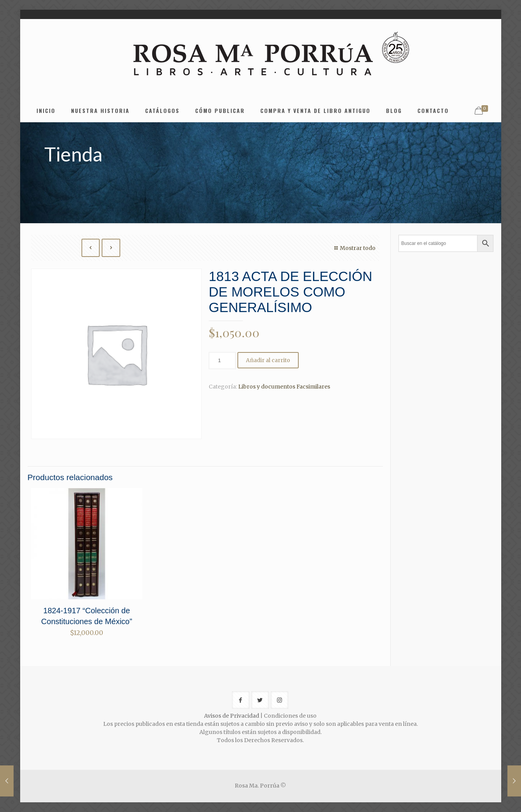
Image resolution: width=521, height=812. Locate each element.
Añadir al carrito (268, 360)
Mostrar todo (354, 248)
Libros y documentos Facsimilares (284, 387)
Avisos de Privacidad (232, 716)
